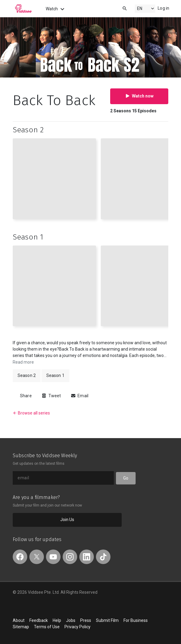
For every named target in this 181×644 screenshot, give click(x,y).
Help (57, 620)
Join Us (67, 520)
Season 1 (55, 375)
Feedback (39, 620)
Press (86, 620)
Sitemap (21, 627)
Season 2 (27, 375)
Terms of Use (47, 627)
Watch (56, 9)
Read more (23, 362)
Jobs (71, 620)
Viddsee (23, 8)
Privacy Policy (77, 627)
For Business (136, 620)
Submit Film (107, 620)
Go (126, 478)
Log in (163, 8)
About (19, 620)
